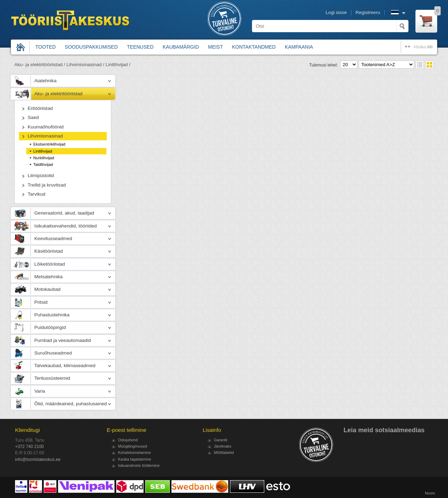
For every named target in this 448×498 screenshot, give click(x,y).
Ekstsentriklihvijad (49, 144)
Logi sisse (336, 12)
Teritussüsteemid (52, 378)
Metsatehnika (48, 277)
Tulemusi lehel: (323, 65)
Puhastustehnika (52, 315)
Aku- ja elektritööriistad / (40, 65)
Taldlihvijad (43, 164)
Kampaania (299, 47)
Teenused (140, 47)
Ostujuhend (128, 440)
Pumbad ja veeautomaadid (63, 340)
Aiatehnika (45, 81)
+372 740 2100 (29, 447)
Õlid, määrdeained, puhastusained (71, 404)
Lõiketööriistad (50, 264)
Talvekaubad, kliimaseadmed (65, 366)
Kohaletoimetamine (134, 453)
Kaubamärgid (181, 47)
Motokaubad (47, 289)
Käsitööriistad (49, 251)
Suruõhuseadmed (53, 353)
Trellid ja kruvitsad (47, 185)
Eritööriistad (40, 108)
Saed (33, 117)
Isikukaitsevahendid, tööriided (65, 226)
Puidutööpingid (50, 327)
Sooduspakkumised (91, 47)
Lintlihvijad (43, 151)
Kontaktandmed (254, 47)
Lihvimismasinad (45, 136)
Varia (40, 391)
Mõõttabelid (224, 453)
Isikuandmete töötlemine (139, 465)
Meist (215, 47)
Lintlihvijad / (118, 65)
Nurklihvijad (44, 158)
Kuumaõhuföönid (46, 127)
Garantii (221, 440)
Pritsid (41, 302)
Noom (430, 493)
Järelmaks (223, 446)
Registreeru (368, 12)
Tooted (45, 47)
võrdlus (423, 47)
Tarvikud (37, 194)
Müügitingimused (132, 446)
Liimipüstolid (41, 176)
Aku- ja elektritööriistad (58, 94)
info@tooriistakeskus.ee (38, 460)
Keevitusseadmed (53, 239)
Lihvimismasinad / (85, 65)
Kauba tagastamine (135, 459)
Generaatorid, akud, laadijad (64, 213)
